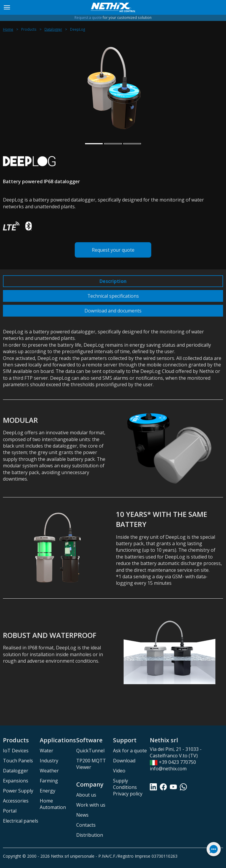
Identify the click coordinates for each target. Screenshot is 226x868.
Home (8, 30)
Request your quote (113, 250)
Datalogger (53, 30)
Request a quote (88, 18)
